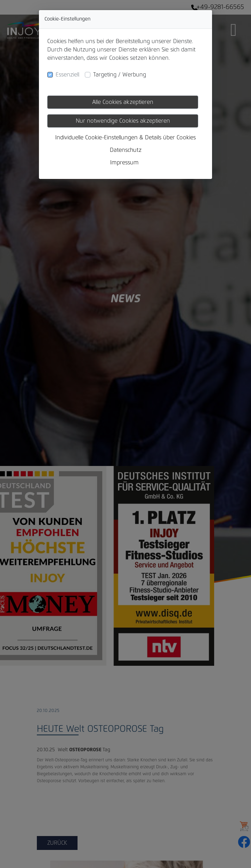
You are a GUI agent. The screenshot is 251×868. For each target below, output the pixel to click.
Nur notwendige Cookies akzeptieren (123, 121)
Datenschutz (126, 150)
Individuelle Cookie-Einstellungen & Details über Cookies (125, 138)
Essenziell (67, 75)
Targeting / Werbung (120, 75)
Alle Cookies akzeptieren (123, 102)
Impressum (124, 163)
